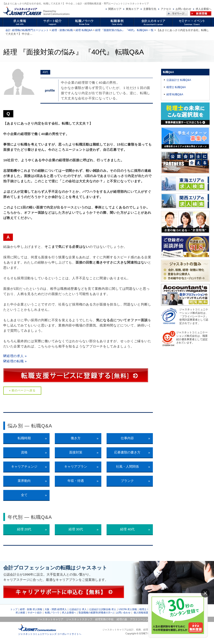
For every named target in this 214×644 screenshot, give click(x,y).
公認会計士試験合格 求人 (103, 609)
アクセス (166, 9)
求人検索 (20, 613)
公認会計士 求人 (78, 609)
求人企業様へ (204, 9)
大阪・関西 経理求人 (56, 609)
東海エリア (132, 9)
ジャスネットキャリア (50, 619)
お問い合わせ (183, 9)
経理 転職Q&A (84, 30)
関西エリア (115, 9)
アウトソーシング (140, 619)
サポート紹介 (35, 613)
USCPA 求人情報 (128, 609)
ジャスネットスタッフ (79, 619)
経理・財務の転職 (62, 30)
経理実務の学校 (104, 619)
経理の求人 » (15, 356)
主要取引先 (150, 9)
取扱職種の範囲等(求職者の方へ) (96, 613)
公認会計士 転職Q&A (179, 80)
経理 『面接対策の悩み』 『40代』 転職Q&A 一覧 (124, 30)
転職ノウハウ (52, 613)
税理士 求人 (146, 609)
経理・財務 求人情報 (31, 609)
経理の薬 (122, 619)
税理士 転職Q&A (176, 87)
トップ (14, 609)
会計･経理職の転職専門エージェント (27, 30)
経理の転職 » (15, 361)
